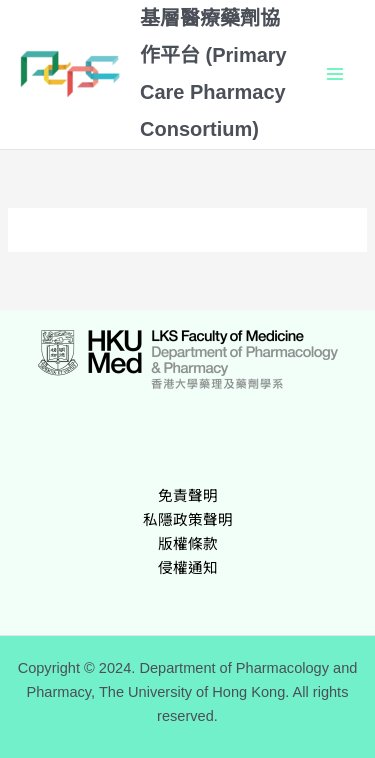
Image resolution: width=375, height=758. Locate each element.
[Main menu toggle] (335, 74)
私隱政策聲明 (188, 520)
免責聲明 (188, 496)
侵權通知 (188, 568)
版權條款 (188, 544)
